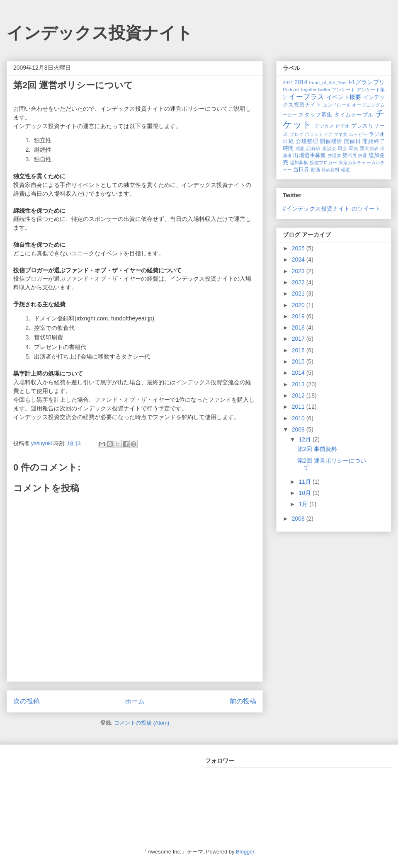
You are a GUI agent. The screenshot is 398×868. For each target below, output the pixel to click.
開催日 (353, 141)
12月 (305, 439)
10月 (305, 493)
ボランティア (319, 134)
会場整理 (307, 141)
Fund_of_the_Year (328, 82)
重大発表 (369, 148)
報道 (345, 170)
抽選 (362, 155)
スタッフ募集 (315, 115)
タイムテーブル (354, 115)
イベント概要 (344, 97)
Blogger (245, 852)
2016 (299, 350)
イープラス (306, 97)
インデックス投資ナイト (100, 33)
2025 (299, 248)
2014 (301, 82)
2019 (299, 316)
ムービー (358, 134)
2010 (299, 418)
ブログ (297, 134)
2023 (299, 271)
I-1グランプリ (366, 82)
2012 (299, 395)
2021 (299, 293)
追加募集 (299, 162)
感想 (300, 148)
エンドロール (337, 105)
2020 (299, 305)
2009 (299, 429)
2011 (288, 82)
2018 (299, 327)
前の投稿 (243, 701)
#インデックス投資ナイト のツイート (332, 209)
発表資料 (330, 170)
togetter (309, 90)
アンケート (344, 90)
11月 (305, 482)
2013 (299, 384)
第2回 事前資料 (317, 449)
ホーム (135, 701)
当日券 (301, 170)
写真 (353, 148)
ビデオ (343, 126)
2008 (299, 519)
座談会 (329, 148)
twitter (324, 90)
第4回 (349, 155)
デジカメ (324, 126)
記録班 (313, 148)
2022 (299, 282)
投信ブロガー (324, 162)
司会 (343, 148)
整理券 (334, 155)
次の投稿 (27, 701)
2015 (299, 361)
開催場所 (331, 141)
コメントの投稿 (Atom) (142, 723)
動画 (315, 170)
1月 (304, 504)
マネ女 (341, 134)
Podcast (291, 90)
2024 (299, 259)
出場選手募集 (309, 155)
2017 (299, 339)
